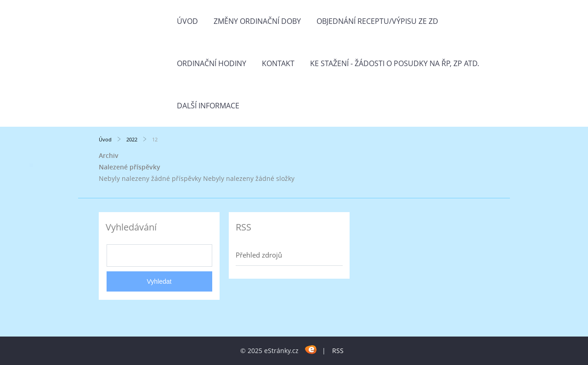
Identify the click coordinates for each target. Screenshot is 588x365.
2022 (132, 139)
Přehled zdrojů (259, 255)
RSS (338, 351)
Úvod (187, 21)
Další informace (208, 106)
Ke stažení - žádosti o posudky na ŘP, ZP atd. (395, 63)
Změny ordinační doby (257, 21)
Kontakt (278, 63)
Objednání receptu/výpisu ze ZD (377, 21)
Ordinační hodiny (212, 63)
